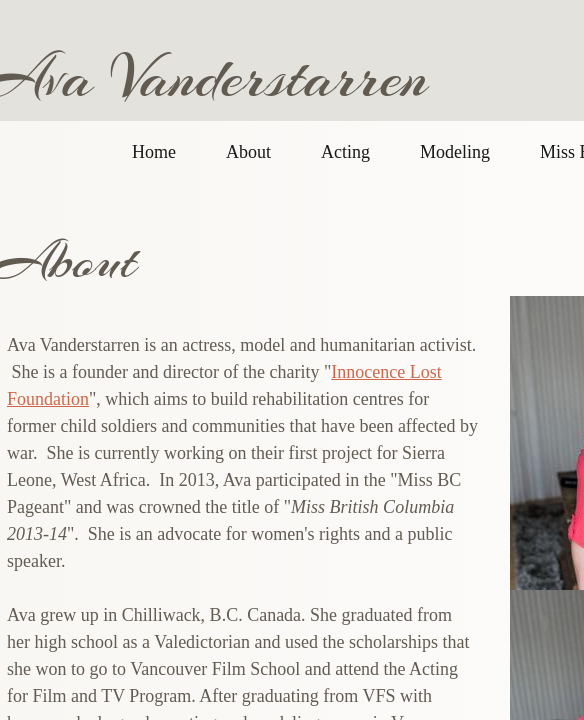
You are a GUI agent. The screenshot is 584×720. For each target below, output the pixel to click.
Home (154, 152)
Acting (345, 152)
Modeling (455, 152)
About (248, 152)
